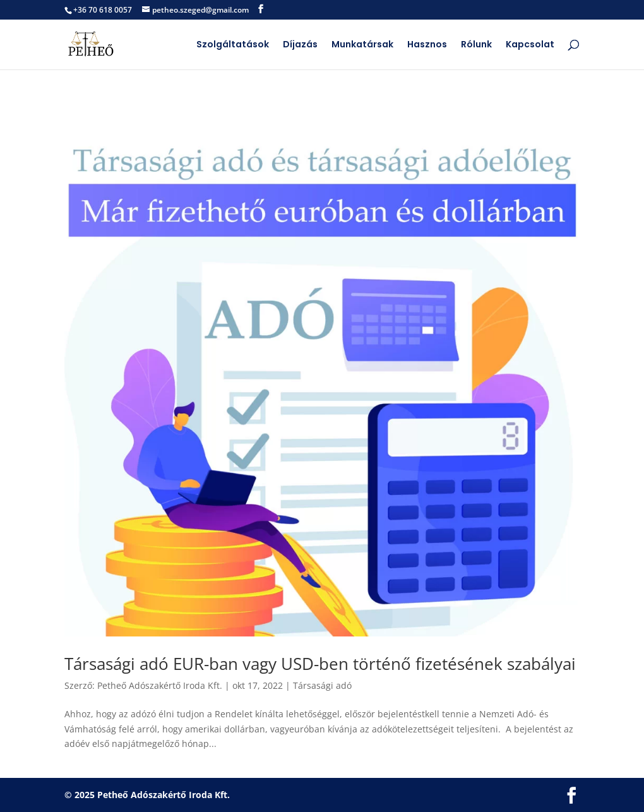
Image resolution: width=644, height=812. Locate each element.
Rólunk (476, 45)
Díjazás (300, 45)
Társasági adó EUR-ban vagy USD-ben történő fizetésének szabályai (320, 664)
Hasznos (427, 45)
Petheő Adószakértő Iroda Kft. (160, 685)
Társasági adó (322, 685)
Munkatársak (362, 45)
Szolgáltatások (233, 45)
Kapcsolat (530, 45)
